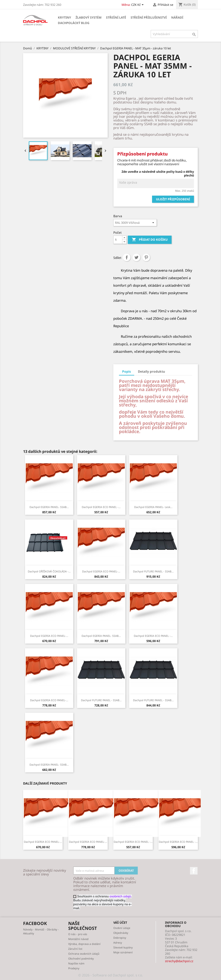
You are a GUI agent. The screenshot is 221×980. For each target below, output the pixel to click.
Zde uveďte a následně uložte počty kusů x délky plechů (158, 173)
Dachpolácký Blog (74, 23)
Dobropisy (120, 938)
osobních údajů (120, 896)
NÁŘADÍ (177, 17)
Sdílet (127, 257)
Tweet (136, 257)
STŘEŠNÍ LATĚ (116, 17)
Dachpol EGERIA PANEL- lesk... (153, 507)
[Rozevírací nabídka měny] (138, 5)
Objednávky (121, 933)
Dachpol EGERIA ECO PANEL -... (101, 507)
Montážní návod (78, 939)
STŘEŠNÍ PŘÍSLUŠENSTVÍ (149, 17)
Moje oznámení (123, 952)
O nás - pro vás (78, 934)
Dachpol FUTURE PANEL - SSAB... (153, 571)
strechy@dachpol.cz (179, 961)
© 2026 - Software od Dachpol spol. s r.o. (111, 975)
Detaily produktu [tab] (151, 371)
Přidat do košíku (150, 240)
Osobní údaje (122, 928)
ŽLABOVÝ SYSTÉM (89, 17)
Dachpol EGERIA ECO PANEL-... (101, 571)
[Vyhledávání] (174, 34)
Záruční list (75, 949)
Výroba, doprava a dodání (84, 944)
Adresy (118, 943)
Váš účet (120, 923)
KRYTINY (64, 17)
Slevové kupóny (123, 947)
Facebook (194, 871)
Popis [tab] (127, 371)
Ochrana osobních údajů (84, 954)
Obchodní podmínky (81, 959)
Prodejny (74, 968)
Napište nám (76, 963)
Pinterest (146, 257)
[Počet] (118, 240)
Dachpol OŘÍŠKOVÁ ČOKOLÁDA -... (49, 571)
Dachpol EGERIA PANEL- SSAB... (49, 507)
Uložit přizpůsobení (173, 199)
